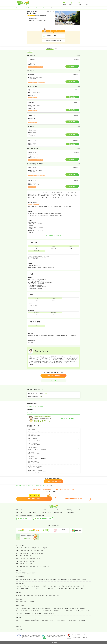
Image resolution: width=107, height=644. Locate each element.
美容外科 (19, 608)
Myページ (31, 510)
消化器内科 (41, 608)
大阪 (21, 559)
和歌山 (38, 559)
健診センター (72, 589)
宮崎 (41, 566)
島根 (31, 561)
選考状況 (44, 510)
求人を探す (57, 510)
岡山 (24, 561)
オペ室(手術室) (27, 579)
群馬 (42, 553)
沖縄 (48, 566)
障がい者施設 (64, 589)
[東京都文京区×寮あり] (53, 397)
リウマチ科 (19, 614)
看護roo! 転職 (31, 8)
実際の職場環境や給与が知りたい (55, 40)
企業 (85, 589)
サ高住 (58, 589)
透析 (42, 579)
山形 (43, 548)
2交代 (18, 602)
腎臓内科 (59, 608)
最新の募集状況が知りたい (53, 36)
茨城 (35, 553)
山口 (34, 561)
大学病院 (24, 586)
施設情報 (57, 48)
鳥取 (27, 561)
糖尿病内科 (65, 608)
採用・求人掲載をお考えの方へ (43, 519)
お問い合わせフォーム (24, 519)
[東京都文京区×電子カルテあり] (53, 393)
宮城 (36, 548)
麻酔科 (87, 611)
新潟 (25, 551)
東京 (21, 553)
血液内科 (54, 608)
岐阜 (24, 556)
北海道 (26, 548)
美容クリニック (57, 586)
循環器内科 (48, 608)
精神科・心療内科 (75, 611)
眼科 (51, 611)
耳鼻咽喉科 (56, 611)
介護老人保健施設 (21, 589)
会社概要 (19, 626)
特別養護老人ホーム (78, 586)
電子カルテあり (30, 412)
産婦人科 (47, 611)
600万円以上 (41, 595)
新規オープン (20, 620)
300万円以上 (19, 595)
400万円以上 (27, 595)
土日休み (33, 620)
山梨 (38, 551)
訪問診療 (74, 579)
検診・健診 (60, 579)
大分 (37, 566)
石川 (32, 551)
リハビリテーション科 (28, 614)
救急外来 (34, 579)
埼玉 (28, 553)
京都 (24, 559)
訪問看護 (47, 579)
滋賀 (31, 559)
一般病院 (19, 586)
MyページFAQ (70, 513)
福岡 (24, 566)
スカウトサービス (33, 513)
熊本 (34, 566)
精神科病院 (43, 586)
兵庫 (27, 559)
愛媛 (27, 564)
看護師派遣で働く (58, 513)
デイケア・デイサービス (41, 589)
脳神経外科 (26, 611)
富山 (28, 551)
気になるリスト (83, 510)
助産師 (33, 573)
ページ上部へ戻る (53, 381)
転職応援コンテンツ (46, 513)
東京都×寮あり (41, 406)
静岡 (27, 556)
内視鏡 (79, 579)
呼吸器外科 (75, 608)
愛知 (21, 556)
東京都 (37, 8)
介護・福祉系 (53, 579)
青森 (29, 548)
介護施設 (70, 586)
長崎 (31, 566)
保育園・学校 (67, 579)
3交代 (22, 602)
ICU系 (38, 579)
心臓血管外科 (82, 608)
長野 (42, 551)
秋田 (39, 548)
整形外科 (32, 611)
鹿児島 (45, 566)
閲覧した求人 (20, 513)
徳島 (21, 564)
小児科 (42, 611)
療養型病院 (37, 586)
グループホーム (52, 589)
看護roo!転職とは (21, 510)
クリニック (50, 586)
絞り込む (30, 52)
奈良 (34, 559)
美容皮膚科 (25, 608)
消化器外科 (19, 611)
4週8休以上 (27, 620)
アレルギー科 (38, 614)
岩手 (33, 548)
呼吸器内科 (34, 608)
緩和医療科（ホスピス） (48, 614)
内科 (29, 608)
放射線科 (82, 611)
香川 (24, 564)
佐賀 (27, 566)
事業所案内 (19, 629)
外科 (70, 608)
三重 (31, 556)
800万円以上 (56, 595)
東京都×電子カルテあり (32, 406)
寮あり (36, 412)
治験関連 (84, 579)
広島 (21, 561)
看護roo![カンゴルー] (21, 8)
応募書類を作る (70, 510)
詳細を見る (72, 66)
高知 (31, 564)
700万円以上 (49, 595)
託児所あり (64, 620)
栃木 (39, 553)
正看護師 (19, 573)
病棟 (17, 579)
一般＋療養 (30, 586)
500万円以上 (34, 595)
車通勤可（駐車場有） (50, 620)
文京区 (43, 8)
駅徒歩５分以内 (40, 620)
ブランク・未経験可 (73, 620)
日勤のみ (26, 602)
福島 (46, 548)
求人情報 (50, 48)
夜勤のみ (32, 602)
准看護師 (24, 573)
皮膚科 (62, 611)
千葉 (32, 553)
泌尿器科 (67, 611)
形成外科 (37, 611)
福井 (35, 551)
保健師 (29, 573)
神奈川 (25, 553)
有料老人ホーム (30, 589)
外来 (21, 579)
